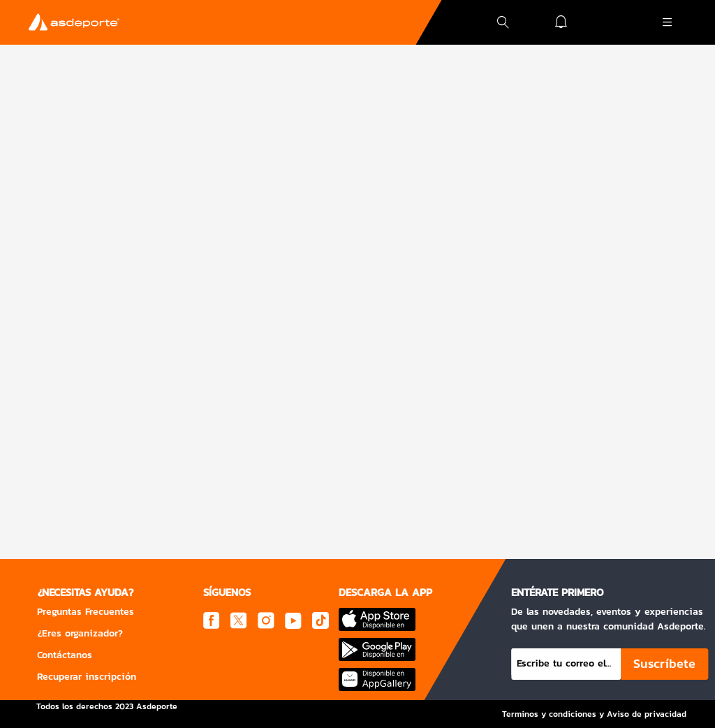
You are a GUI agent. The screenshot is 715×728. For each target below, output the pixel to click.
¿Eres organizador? (80, 633)
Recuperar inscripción (87, 677)
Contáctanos (65, 655)
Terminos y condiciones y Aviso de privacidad (594, 714)
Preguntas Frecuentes (86, 612)
